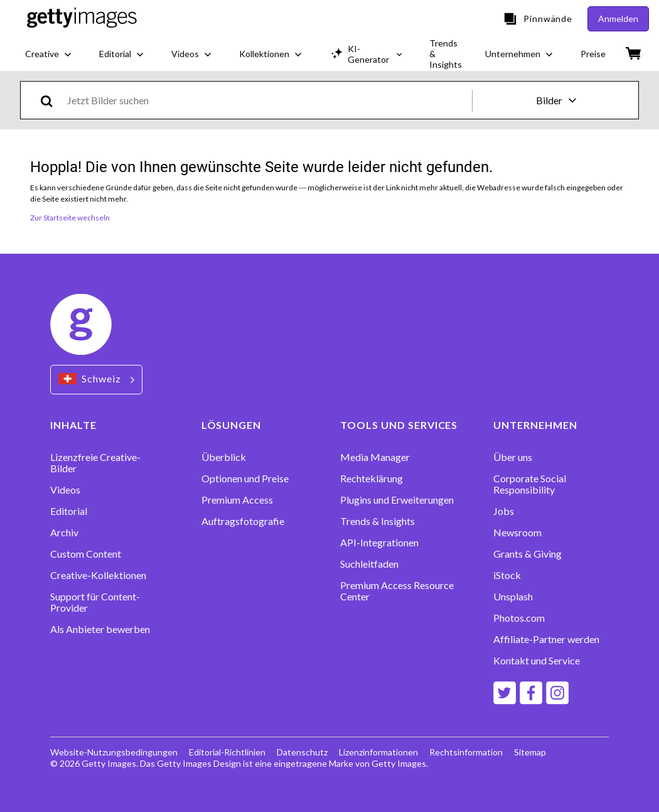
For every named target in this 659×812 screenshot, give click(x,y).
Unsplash (513, 597)
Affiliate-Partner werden (546, 639)
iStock (507, 575)
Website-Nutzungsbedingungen (114, 752)
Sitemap (530, 752)
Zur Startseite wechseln (70, 218)
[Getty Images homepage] (82, 19)
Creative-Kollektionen (98, 575)
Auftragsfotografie (243, 521)
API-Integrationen (379, 543)
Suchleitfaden (369, 564)
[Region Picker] (96, 380)
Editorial (69, 511)
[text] (267, 100)
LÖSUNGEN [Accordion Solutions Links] (232, 425)
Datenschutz (302, 752)
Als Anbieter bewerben (100, 629)
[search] (52, 100)
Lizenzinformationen (378, 752)
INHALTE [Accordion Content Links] (73, 425)
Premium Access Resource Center (397, 591)
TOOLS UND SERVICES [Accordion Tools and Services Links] (399, 425)
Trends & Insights (378, 521)
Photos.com (519, 618)
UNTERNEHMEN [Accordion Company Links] (535, 425)
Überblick (224, 457)
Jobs (504, 511)
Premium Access (237, 500)
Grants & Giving (528, 554)
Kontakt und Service (537, 661)
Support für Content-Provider (95, 602)
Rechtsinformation (466, 752)
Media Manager (375, 457)
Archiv (64, 533)
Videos (65, 490)
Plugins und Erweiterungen (397, 500)
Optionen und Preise (245, 479)
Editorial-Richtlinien (227, 752)
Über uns (513, 457)
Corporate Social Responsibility (530, 484)
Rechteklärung (372, 479)
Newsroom (517, 533)
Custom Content (86, 554)
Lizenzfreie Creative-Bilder (95, 463)
